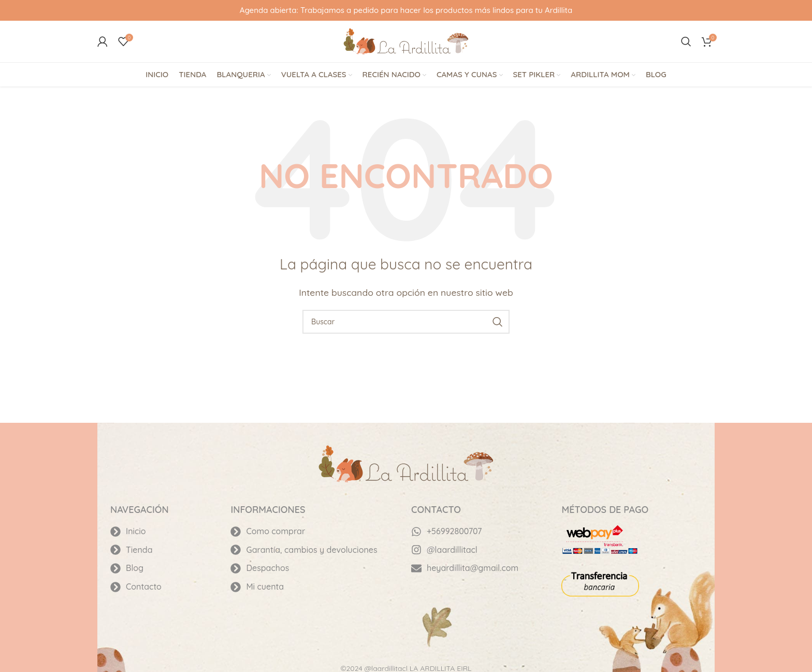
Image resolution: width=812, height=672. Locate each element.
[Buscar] (686, 41)
